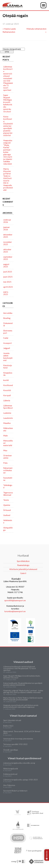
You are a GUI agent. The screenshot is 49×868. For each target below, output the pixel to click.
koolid (6, 380)
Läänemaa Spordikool (8, 407)
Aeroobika (8, 313)
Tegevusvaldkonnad (8, 494)
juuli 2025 (8, 272)
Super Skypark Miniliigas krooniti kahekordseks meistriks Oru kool (8, 103)
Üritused (7, 510)
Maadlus (7, 423)
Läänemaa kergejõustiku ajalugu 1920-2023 (20, 780)
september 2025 (8, 258)
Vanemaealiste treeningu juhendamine (18, 739)
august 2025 (6, 265)
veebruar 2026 (7, 221)
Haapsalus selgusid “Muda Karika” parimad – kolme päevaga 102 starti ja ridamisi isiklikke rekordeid (8, 152)
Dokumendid (8, 324)
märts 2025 (6, 293)
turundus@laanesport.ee (15, 611)
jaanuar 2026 (7, 228)
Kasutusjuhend (8, 366)
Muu (5, 450)
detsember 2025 (8, 236)
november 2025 (8, 243)
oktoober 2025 (7, 251)
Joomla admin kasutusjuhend (8, 357)
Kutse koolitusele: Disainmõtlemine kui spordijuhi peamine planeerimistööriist (8, 126)
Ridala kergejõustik (11, 769)
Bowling (7, 318)
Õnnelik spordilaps (11, 750)
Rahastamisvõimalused (8, 470)
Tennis (6, 500)
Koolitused (8, 385)
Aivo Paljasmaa (9, 785)
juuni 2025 (8, 277)
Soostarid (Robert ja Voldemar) (15, 791)
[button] (43, 5)
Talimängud (8, 486)
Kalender (47, 855)
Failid (6, 338)
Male (5, 436)
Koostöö (7, 390)
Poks (5, 463)
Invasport (8, 343)
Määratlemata (8, 429)
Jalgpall (7, 348)
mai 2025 (7, 282)
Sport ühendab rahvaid (12, 720)
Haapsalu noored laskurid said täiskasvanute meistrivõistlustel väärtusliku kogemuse (21, 706)
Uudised (7, 515)
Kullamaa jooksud (10, 774)
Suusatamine (8, 479)
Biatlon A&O (8, 726)
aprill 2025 (8, 287)
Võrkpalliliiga (8, 529)
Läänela (7, 400)
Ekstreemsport (8, 332)
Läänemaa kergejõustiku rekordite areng (19, 763)
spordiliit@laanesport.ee (15, 600)
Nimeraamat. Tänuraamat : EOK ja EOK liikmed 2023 (22, 732)
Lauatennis (8, 418)
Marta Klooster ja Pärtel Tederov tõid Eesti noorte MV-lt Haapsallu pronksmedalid (8, 179)
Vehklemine (8, 521)
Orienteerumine (8, 457)
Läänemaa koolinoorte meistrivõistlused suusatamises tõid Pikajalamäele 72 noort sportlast (8, 78)
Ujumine (7, 505)
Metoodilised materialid (8, 443)
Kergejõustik (8, 374)
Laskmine (7, 413)
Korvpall (7, 395)
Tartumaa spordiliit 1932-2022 (15, 744)
